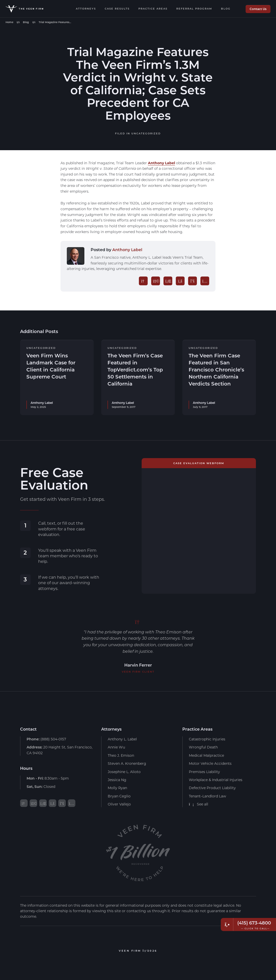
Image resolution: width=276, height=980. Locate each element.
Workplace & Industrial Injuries (216, 779)
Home (9, 22)
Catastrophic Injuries (207, 739)
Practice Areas (153, 9)
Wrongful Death (203, 747)
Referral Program (194, 9)
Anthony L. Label (122, 739)
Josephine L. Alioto (124, 771)
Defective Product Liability (212, 788)
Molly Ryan (117, 788)
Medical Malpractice (206, 755)
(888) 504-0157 (46, 739)
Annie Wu (116, 747)
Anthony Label (161, 163)
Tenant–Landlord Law (207, 796)
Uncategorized (146, 133)
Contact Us (258, 9)
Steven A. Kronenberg (127, 763)
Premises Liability (204, 771)
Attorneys (86, 9)
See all (199, 804)
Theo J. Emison (121, 755)
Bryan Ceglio (119, 796)
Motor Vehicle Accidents (210, 763)
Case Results (117, 9)
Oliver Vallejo (119, 804)
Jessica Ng (117, 779)
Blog (226, 9)
